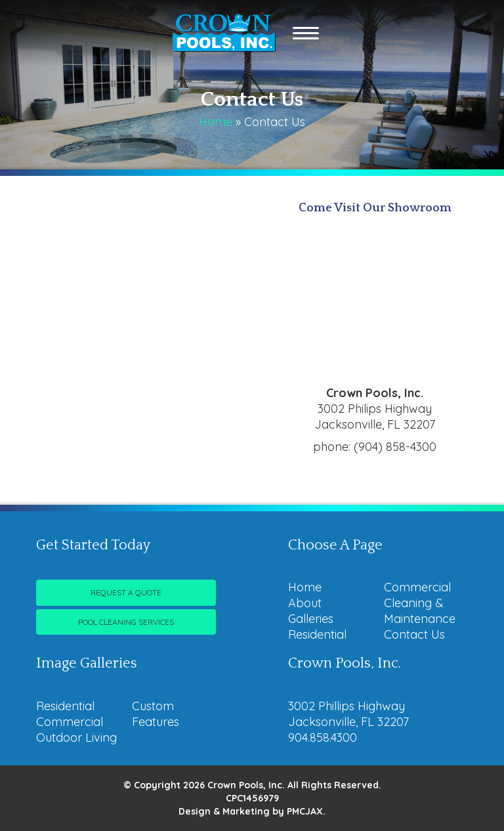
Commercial (417, 587)
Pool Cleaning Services (126, 622)
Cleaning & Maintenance (420, 611)
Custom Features (156, 714)
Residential (317, 634)
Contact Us (414, 634)
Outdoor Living (76, 737)
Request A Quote (126, 592)
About (305, 603)
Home (216, 122)
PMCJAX (305, 811)
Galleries (311, 619)
